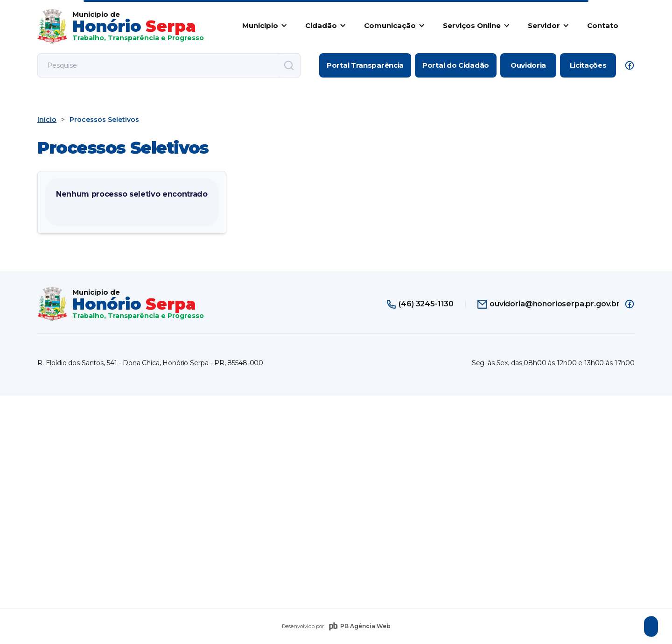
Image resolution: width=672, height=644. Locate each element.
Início (47, 120)
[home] (121, 26)
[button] (263, 25)
